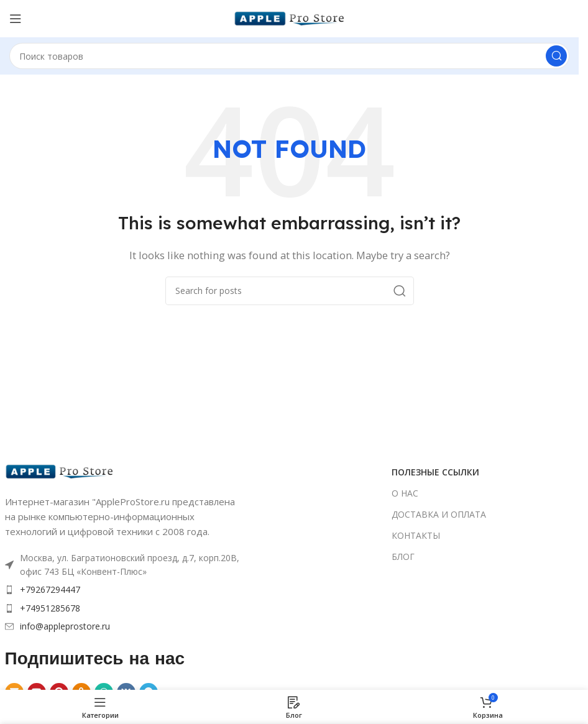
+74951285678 (50, 608)
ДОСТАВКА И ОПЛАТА (439, 514)
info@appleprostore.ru (65, 626)
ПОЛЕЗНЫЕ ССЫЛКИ (435, 472)
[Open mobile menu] (16, 19)
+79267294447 (50, 589)
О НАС (405, 493)
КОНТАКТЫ (416, 535)
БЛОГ (403, 557)
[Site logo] (290, 17)
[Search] (289, 56)
